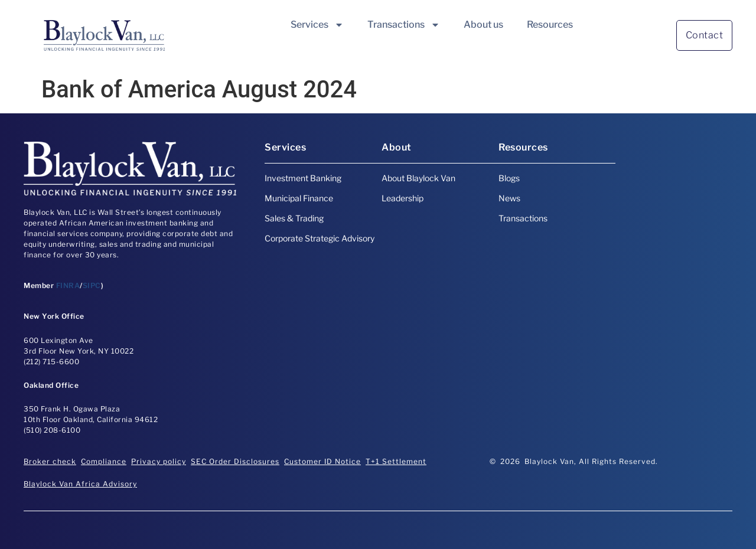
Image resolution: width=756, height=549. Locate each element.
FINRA (68, 285)
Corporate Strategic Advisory (320, 238)
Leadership (403, 198)
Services (317, 25)
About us (483, 24)
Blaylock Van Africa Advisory (80, 484)
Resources (550, 24)
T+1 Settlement (396, 461)
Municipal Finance (299, 198)
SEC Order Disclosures (235, 461)
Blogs (509, 178)
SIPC (92, 285)
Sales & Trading (294, 218)
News (509, 198)
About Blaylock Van (418, 178)
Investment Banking (303, 178)
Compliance (104, 461)
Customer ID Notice (322, 461)
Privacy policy (159, 461)
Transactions (404, 25)
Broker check (50, 461)
